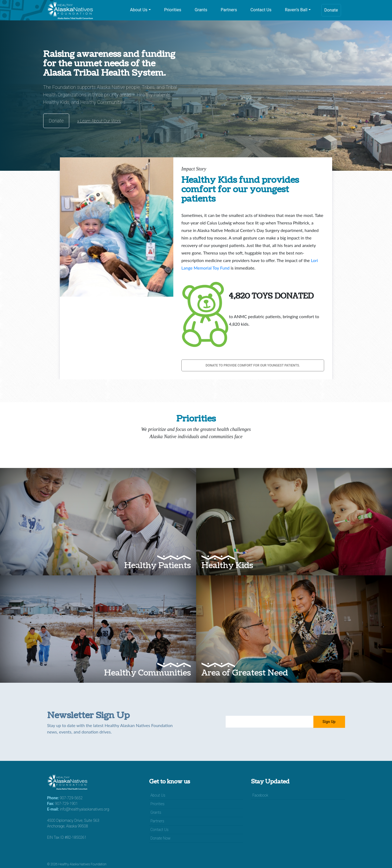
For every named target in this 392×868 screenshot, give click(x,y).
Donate (331, 10)
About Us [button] (139, 10)
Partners (229, 10)
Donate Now (161, 838)
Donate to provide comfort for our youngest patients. (253, 365)
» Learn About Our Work (99, 121)
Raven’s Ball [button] (296, 10)
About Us (158, 795)
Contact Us (261, 10)
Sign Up (329, 722)
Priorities (173, 10)
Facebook (260, 795)
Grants (201, 10)
